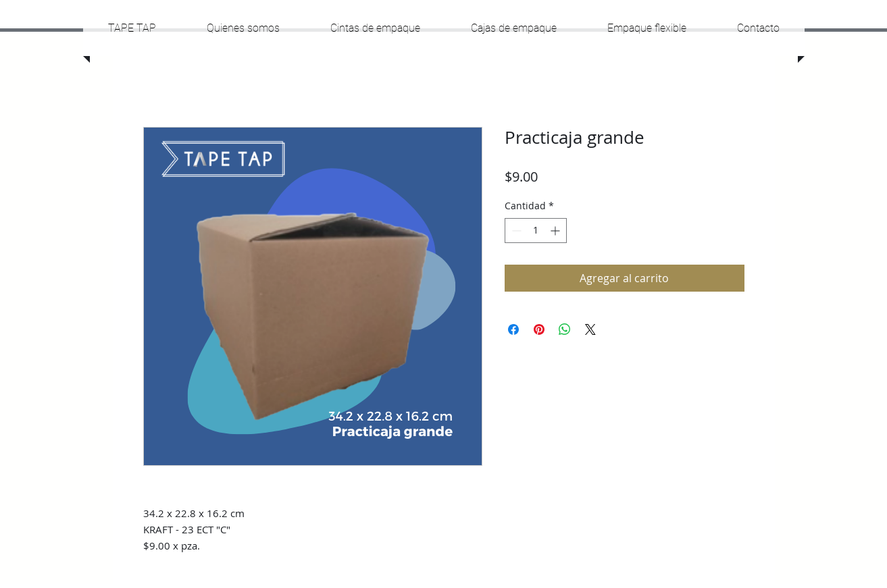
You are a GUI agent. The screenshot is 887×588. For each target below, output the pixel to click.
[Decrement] (515, 231)
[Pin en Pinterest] (539, 329)
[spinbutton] (536, 231)
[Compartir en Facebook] (513, 329)
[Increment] (556, 231)
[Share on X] (590, 329)
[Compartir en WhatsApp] (565, 329)
